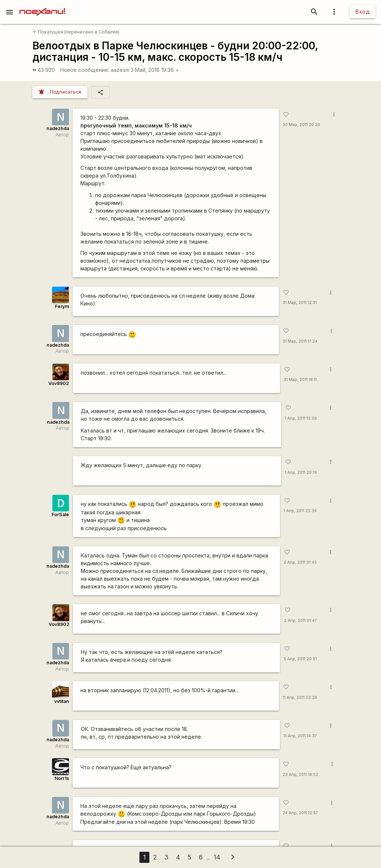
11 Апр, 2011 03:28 (300, 698)
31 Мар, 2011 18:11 (300, 380)
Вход (363, 12)
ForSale (60, 514)
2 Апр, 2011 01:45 (300, 562)
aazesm (120, 70)
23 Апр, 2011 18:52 (300, 775)
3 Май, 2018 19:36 (155, 70)
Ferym (62, 306)
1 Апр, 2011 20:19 (301, 472)
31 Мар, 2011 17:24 (300, 341)
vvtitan (62, 701)
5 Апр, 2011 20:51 (300, 659)
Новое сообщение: (85, 70)
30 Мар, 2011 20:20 (301, 125)
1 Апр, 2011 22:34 (300, 511)
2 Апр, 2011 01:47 (300, 621)
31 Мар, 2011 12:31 (300, 303)
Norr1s (62, 778)
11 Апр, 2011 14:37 (300, 736)
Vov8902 (59, 383)
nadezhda (58, 128)
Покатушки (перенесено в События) (76, 32)
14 (217, 857)
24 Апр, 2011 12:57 (300, 813)
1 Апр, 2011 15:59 (301, 418)
